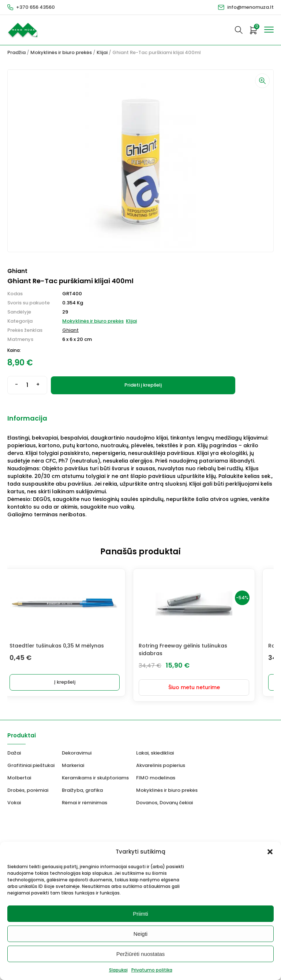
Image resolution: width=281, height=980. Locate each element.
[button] (270, 852)
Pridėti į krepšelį (143, 385)
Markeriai (73, 760)
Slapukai (118, 970)
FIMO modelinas (156, 773)
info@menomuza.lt (250, 7)
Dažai (14, 748)
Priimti (140, 914)
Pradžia (16, 52)
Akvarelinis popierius (161, 760)
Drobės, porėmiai (28, 785)
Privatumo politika (152, 970)
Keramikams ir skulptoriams (95, 773)
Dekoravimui (77, 748)
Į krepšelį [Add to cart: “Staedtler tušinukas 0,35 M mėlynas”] (74, 682)
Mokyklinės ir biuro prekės (61, 52)
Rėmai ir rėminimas (85, 797)
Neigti (140, 934)
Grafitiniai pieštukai (31, 760)
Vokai (14, 797)
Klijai (102, 52)
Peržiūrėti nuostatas (141, 954)
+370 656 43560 (35, 7)
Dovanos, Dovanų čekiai (164, 797)
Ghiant (70, 330)
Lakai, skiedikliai (155, 748)
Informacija (27, 418)
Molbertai (19, 773)
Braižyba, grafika (82, 785)
